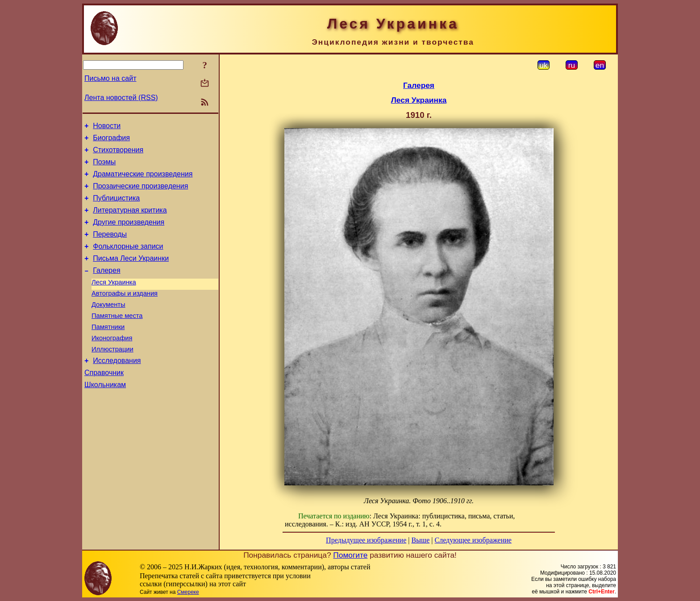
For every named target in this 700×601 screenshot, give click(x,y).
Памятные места (117, 338)
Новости (107, 127)
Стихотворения (118, 154)
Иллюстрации (112, 376)
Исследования (117, 389)
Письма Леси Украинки (131, 274)
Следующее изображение (473, 540)
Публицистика (116, 207)
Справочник (104, 402)
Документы (108, 326)
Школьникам (105, 415)
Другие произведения (129, 234)
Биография (111, 140)
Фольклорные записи (128, 261)
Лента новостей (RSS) (121, 98)
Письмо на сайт (110, 78)
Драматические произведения (143, 181)
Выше (420, 540)
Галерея (106, 288)
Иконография (112, 363)
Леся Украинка (114, 301)
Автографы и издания (125, 313)
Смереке (188, 592)
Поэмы (104, 167)
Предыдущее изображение (366, 540)
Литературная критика (130, 221)
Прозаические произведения (140, 194)
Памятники (108, 351)
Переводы (110, 248)
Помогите (350, 555)
